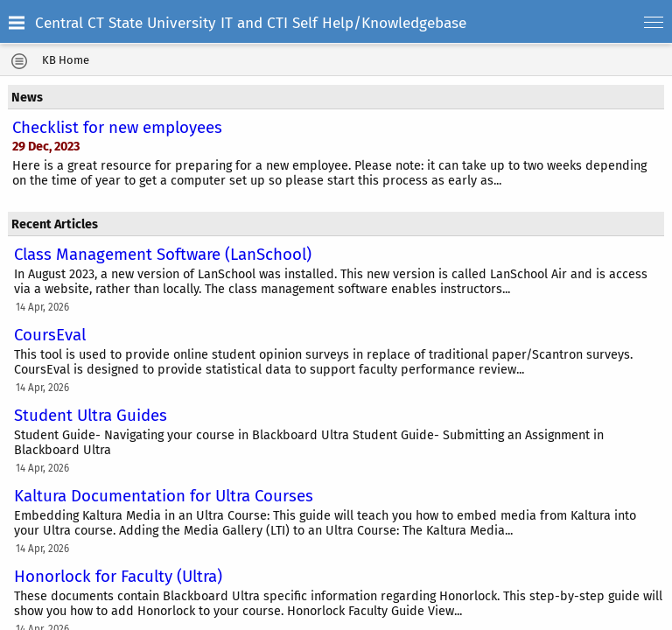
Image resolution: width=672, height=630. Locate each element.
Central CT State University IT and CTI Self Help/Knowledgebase (251, 23)
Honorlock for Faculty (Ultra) (118, 577)
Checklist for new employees (117, 128)
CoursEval (50, 335)
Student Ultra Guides (91, 416)
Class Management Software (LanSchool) (163, 255)
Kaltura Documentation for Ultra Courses (164, 496)
